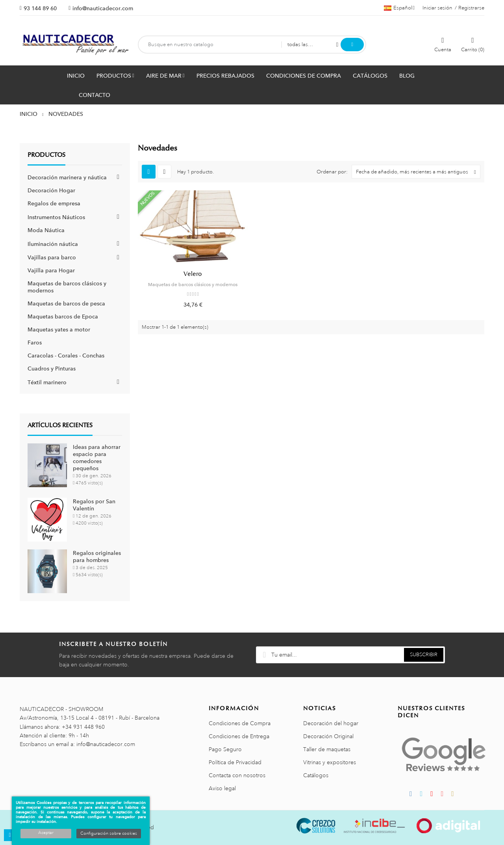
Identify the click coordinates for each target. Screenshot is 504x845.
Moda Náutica (46, 230)
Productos (46, 155)
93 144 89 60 (40, 8)
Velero (193, 274)
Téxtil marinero (47, 382)
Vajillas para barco (52, 257)
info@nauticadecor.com (103, 8)
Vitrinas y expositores (330, 762)
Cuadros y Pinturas (52, 369)
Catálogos (316, 775)
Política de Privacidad (235, 762)
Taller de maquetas (327, 749)
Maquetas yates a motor (59, 329)
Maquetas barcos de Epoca (63, 316)
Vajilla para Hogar (51, 270)
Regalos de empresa (54, 203)
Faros (35, 342)
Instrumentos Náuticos (56, 217)
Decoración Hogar (51, 190)
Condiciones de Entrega (239, 736)
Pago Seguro (225, 749)
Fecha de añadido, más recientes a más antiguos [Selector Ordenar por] (418, 172)
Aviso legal (222, 788)
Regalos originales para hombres (97, 557)
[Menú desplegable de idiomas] (399, 8)
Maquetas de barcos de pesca (66, 303)
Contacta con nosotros (237, 775)
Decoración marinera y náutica (67, 177)
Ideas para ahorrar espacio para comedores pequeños (97, 458)
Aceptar (46, 833)
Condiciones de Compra (240, 723)
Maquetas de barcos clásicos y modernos (193, 285)
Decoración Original (328, 736)
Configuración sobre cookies (109, 834)
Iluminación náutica (53, 244)
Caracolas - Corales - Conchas (66, 355)
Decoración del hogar (331, 723)
